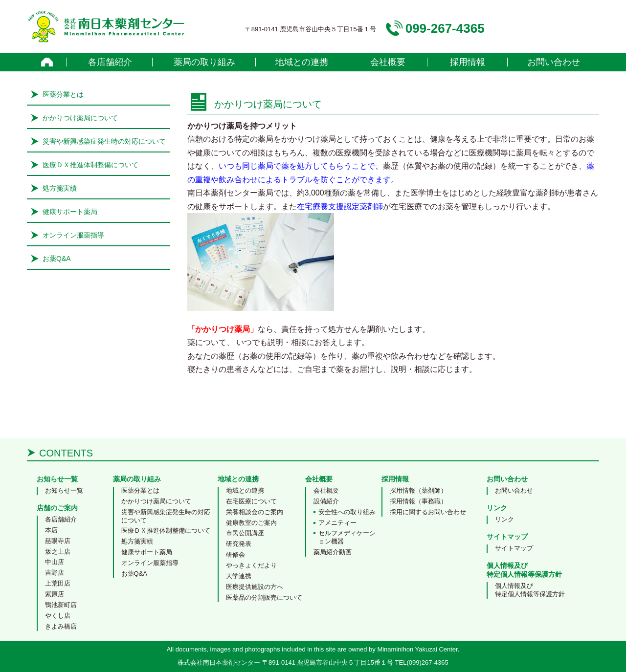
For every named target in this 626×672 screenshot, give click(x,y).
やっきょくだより (251, 565)
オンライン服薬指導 (73, 235)
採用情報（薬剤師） (418, 490)
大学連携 (239, 576)
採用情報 (468, 62)
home (47, 62)
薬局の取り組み (204, 62)
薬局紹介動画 (333, 552)
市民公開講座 (245, 533)
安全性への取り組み (347, 512)
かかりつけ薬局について (80, 118)
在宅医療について (251, 501)
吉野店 (55, 573)
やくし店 (58, 616)
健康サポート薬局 (70, 212)
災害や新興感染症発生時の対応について (104, 141)
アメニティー (337, 523)
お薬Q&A (57, 259)
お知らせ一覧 (64, 490)
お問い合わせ (554, 62)
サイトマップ (514, 548)
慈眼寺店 (58, 541)
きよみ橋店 (61, 626)
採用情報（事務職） (418, 501)
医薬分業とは (63, 94)
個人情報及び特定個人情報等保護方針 (530, 590)
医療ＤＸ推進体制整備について (90, 165)
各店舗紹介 (110, 62)
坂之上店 (58, 552)
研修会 (235, 554)
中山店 (55, 562)
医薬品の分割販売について (264, 597)
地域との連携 (302, 62)
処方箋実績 (60, 188)
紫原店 (55, 594)
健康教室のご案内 (251, 523)
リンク (504, 519)
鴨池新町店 (61, 605)
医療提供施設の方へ (255, 587)
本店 (51, 530)
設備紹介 (326, 501)
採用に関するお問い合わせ (428, 512)
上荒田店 (58, 583)
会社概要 (388, 62)
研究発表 (239, 544)
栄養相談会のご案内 (255, 512)
